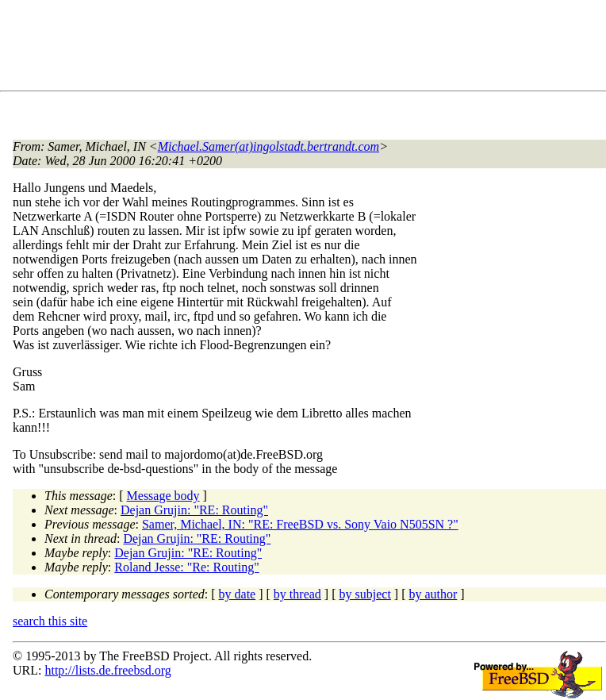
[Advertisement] (301, 48)
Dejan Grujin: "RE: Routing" (194, 510)
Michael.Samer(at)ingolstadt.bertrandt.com (269, 146)
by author (433, 594)
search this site (50, 621)
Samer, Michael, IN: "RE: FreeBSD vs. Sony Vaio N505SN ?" (300, 524)
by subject (365, 594)
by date (238, 594)
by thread (297, 594)
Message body (163, 496)
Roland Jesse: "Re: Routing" (186, 567)
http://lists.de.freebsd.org (107, 670)
